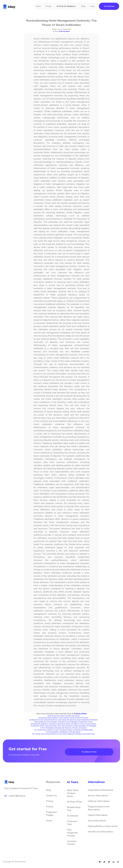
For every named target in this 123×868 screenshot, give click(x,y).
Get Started (109, 6)
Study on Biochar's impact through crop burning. (63, 716)
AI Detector (73, 817)
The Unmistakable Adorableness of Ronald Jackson (63, 732)
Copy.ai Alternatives (98, 817)
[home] (9, 6)
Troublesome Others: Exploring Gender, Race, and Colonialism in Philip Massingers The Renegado (63, 726)
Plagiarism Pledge (51, 815)
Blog (83, 6)
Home (38, 6)
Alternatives (96, 783)
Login (92, 6)
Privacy (50, 808)
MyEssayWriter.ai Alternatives (103, 828)
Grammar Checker (72, 844)
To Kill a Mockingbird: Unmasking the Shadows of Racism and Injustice (63, 728)
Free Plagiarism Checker (72, 834)
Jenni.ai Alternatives (98, 797)
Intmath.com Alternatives (100, 833)
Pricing (48, 6)
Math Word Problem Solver (73, 795)
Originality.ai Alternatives (101, 791)
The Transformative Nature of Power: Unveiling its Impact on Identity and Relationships (63, 730)
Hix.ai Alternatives (97, 822)
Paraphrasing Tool (74, 810)
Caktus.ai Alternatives (99, 802)
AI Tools (73, 784)
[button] (67, 7)
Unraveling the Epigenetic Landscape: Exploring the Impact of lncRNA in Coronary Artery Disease (63, 724)
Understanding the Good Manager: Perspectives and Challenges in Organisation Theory (63, 722)
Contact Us (52, 797)
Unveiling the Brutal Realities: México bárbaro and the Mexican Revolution (63, 718)
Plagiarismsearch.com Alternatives (99, 810)
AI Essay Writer (64, 31)
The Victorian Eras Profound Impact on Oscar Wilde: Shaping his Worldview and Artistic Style (63, 734)
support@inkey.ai (17, 797)
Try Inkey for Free (89, 752)
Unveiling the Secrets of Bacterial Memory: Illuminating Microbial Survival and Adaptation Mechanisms (63, 720)
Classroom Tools (72, 824)
